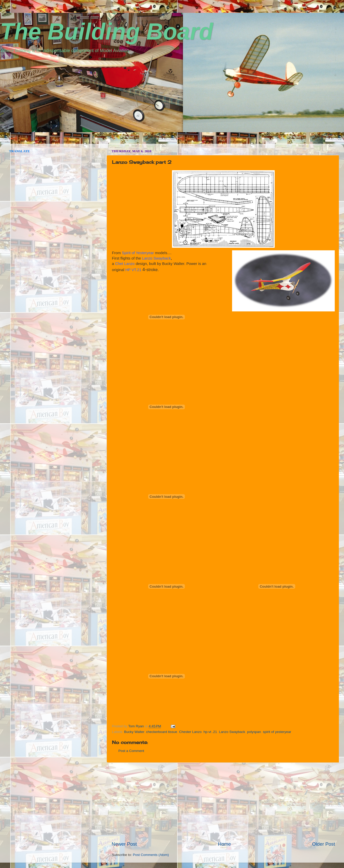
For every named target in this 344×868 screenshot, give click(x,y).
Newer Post (124, 844)
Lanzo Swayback (232, 732)
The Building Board (107, 32)
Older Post (324, 844)
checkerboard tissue (162, 732)
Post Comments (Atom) (151, 855)
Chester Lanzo (190, 732)
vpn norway (13, 142)
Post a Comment (131, 751)
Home (224, 844)
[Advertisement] (223, 802)
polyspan (254, 732)
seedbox (7, 142)
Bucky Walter (134, 732)
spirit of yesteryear (277, 732)
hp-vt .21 (210, 732)
